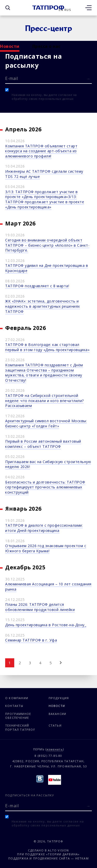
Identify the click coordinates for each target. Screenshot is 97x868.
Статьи (55, 725)
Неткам (82, 858)
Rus (68, 10)
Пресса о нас (46, 46)
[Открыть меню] (88, 8)
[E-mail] (48, 78)
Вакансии (58, 714)
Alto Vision (58, 850)
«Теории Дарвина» (63, 854)
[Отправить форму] (88, 79)
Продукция (59, 698)
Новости (10, 46)
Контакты (14, 706)
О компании (17, 698)
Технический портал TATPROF (20, 727)
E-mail (12, 78)
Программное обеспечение (18, 716)
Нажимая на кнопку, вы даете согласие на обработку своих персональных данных (44, 97)
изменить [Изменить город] (55, 749)
